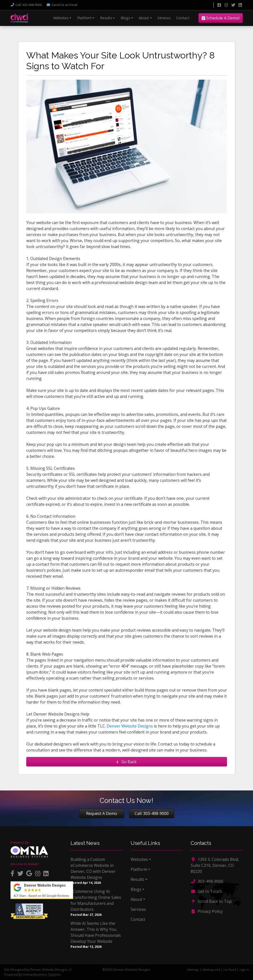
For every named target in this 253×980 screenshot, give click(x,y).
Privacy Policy (207, 911)
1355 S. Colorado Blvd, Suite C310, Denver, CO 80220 (215, 865)
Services (164, 18)
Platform (84, 18)
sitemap (193, 970)
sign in (244, 970)
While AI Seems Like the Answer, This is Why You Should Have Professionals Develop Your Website (96, 932)
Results (106, 18)
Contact (183, 18)
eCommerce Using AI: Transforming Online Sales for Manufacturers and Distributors (96, 900)
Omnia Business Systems (42, 975)
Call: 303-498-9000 (152, 813)
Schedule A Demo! (221, 18)
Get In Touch (206, 891)
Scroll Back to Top (211, 901)
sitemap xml (211, 970)
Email (62, 5)
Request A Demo (102, 813)
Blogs (125, 18)
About (144, 18)
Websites (61, 18)
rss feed (230, 970)
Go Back (126, 762)
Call (26, 5)
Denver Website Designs (130, 726)
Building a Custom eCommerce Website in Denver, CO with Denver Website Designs (93, 868)
